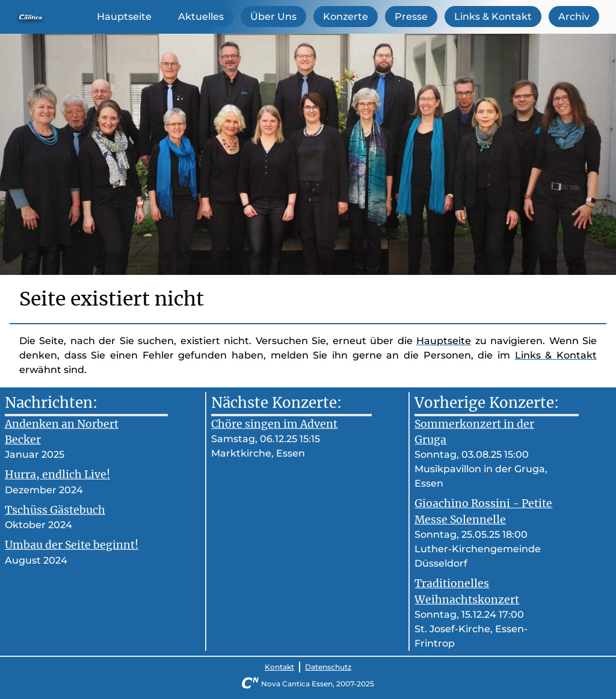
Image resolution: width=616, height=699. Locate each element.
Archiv (574, 17)
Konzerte (346, 17)
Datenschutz (328, 667)
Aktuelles (201, 17)
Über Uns (273, 17)
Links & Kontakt (493, 17)
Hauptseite (124, 17)
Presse (411, 17)
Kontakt (279, 667)
